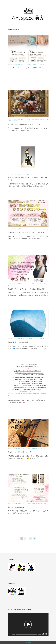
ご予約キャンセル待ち (36, 284)
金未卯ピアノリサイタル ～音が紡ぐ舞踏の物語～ (27, 289)
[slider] (26, 634)
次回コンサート (17, 121)
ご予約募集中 (34, 64)
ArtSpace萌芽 (28, 642)
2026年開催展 (31, 119)
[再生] (10, 634)
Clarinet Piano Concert (16, 507)
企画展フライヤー (42, 339)
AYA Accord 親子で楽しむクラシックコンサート (27, 233)
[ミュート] (43, 634)
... (8, 72)
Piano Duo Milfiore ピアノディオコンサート (26, 68)
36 (31, 538)
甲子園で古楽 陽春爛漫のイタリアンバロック (26, 124)
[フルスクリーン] (46, 634)
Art (24, 174)
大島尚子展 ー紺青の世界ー (19, 342)
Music (29, 64)
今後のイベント (42, 64)
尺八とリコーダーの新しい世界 (20, 452)
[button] (28, 624)
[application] (28, 624)
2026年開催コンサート (21, 64)
